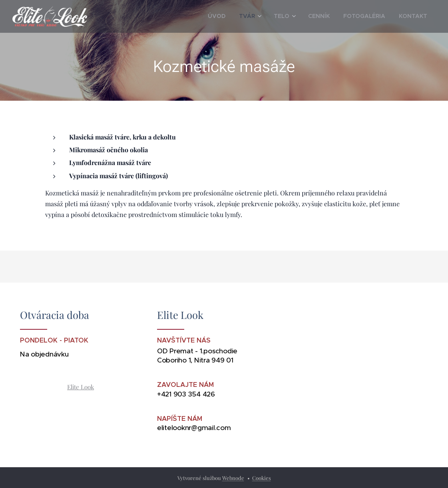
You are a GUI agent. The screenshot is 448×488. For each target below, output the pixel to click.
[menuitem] (236, 16)
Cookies (262, 478)
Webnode (233, 478)
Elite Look (81, 387)
